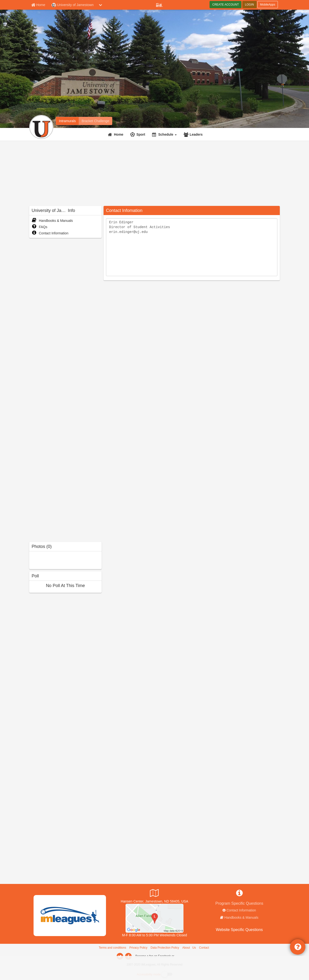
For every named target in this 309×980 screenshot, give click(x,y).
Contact (204, 948)
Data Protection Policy (165, 948)
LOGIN (249, 5)
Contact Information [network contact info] (241, 910)
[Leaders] (194, 134)
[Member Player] (159, 4)
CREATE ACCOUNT (225, 5)
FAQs (39, 227)
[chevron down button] (100, 5)
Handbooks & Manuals (52, 221)
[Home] (116, 134)
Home (119, 134)
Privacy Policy (138, 948)
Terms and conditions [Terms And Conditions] (112, 948)
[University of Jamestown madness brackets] (95, 121)
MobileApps (268, 5)
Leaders (196, 134)
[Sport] (138, 134)
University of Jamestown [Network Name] (73, 5)
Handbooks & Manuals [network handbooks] (241, 917)
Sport (141, 134)
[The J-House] (154, 918)
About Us (189, 948)
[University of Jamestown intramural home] (67, 121)
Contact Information (50, 233)
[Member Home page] (38, 5)
